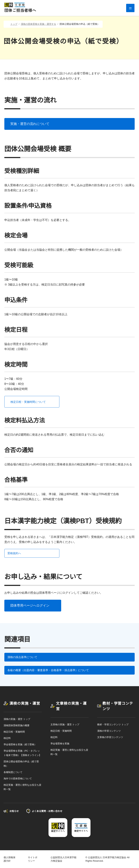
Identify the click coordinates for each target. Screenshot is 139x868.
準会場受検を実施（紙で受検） (20, 744)
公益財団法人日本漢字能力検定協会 (63, 859)
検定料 (7, 738)
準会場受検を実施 (60, 744)
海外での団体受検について (18, 779)
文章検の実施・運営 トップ (65, 725)
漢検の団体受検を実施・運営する (38, 24)
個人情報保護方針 (10, 859)
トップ (14, 24)
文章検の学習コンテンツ (110, 737)
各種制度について (13, 772)
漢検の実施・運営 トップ (17, 719)
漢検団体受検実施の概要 (17, 725)
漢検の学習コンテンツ (109, 731)
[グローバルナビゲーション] (130, 8)
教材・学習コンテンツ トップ (113, 725)
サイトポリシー (33, 859)
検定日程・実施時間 (14, 732)
